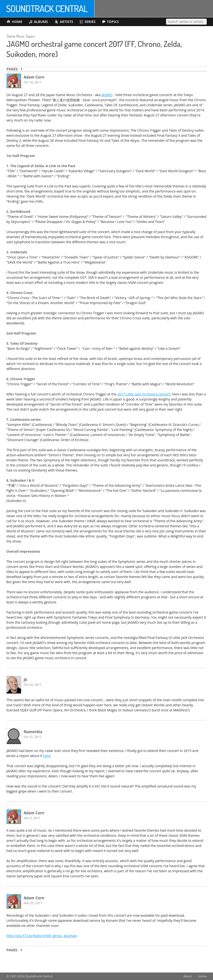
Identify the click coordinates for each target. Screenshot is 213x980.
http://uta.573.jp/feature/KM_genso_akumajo (42, 936)
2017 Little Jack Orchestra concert (144, 394)
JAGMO (107, 95)
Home (202, 976)
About (187, 976)
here (47, 756)
